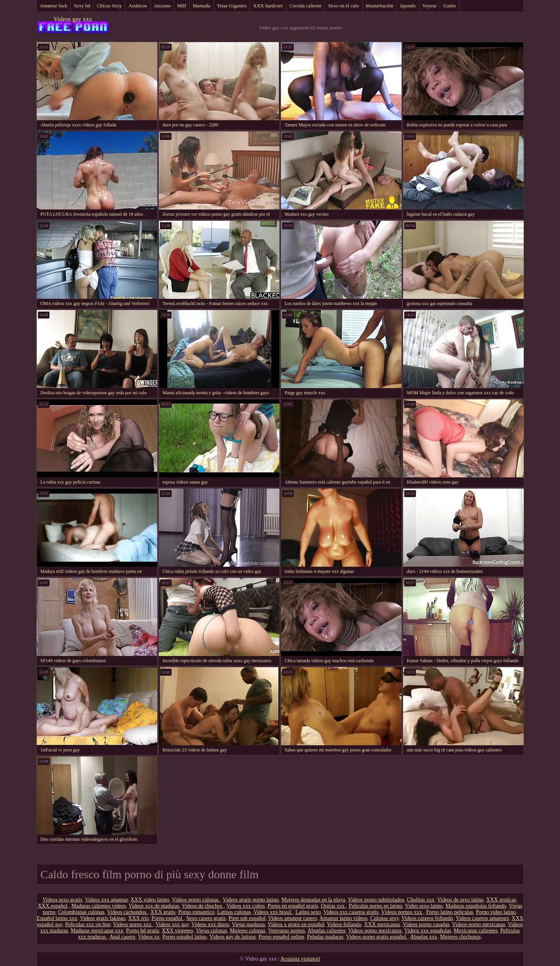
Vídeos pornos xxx (402, 912)
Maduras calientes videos (99, 906)
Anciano (162, 6)
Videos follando (344, 924)
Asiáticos (138, 6)
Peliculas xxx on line (88, 924)
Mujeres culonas (248, 931)
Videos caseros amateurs (482, 918)
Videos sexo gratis (62, 900)
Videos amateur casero (293, 918)
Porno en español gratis (293, 906)
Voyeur (430, 6)
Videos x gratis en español (296, 924)
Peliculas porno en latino (375, 906)
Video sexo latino (424, 906)
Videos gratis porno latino (251, 900)
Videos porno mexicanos (375, 931)
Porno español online (281, 937)
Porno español (168, 918)
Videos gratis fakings (103, 918)
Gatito (450, 6)
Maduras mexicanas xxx (97, 931)
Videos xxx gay (172, 924)
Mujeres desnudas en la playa (313, 900)
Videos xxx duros (210, 924)
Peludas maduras (325, 937)
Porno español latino (185, 937)
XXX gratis (163, 912)
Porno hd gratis (143, 931)
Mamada (202, 6)
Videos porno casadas (426, 924)
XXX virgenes (178, 931)
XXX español (53, 906)
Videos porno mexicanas (479, 924)
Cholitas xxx (421, 900)
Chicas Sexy (110, 6)
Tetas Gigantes (232, 6)
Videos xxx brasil (273, 912)
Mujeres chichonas (460, 937)
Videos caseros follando (427, 918)
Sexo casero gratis (206, 918)
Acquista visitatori (300, 959)
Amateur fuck (54, 6)
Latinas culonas (234, 912)
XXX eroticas (501, 900)
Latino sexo (308, 912)
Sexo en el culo (344, 6)
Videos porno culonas (196, 900)
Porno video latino (496, 912)
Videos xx (149, 937)
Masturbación (379, 6)
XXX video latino (150, 900)
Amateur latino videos (343, 918)
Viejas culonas (211, 931)
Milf (182, 6)
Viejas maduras (249, 924)
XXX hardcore (268, 6)
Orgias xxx (333, 906)
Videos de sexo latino (460, 900)
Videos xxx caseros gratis (351, 912)
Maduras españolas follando (476, 906)
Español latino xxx (57, 918)
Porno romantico (196, 912)
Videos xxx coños (246, 906)
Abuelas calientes (327, 931)
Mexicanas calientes (476, 931)
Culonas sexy (385, 918)
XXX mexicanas (382, 924)
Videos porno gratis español (377, 937)
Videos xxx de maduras (154, 906)
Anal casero (122, 937)
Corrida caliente (306, 6)
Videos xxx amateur (106, 900)
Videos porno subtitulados (376, 900)
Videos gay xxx (73, 19)
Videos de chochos (203, 906)
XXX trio (139, 918)
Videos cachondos (127, 912)
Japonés (408, 6)
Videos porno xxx (133, 924)
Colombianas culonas (81, 912)
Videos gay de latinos (233, 937)
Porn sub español (247, 918)
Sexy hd (82, 6)
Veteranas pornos (287, 931)
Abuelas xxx (424, 937)
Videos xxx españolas (428, 931)
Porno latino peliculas (449, 912)
